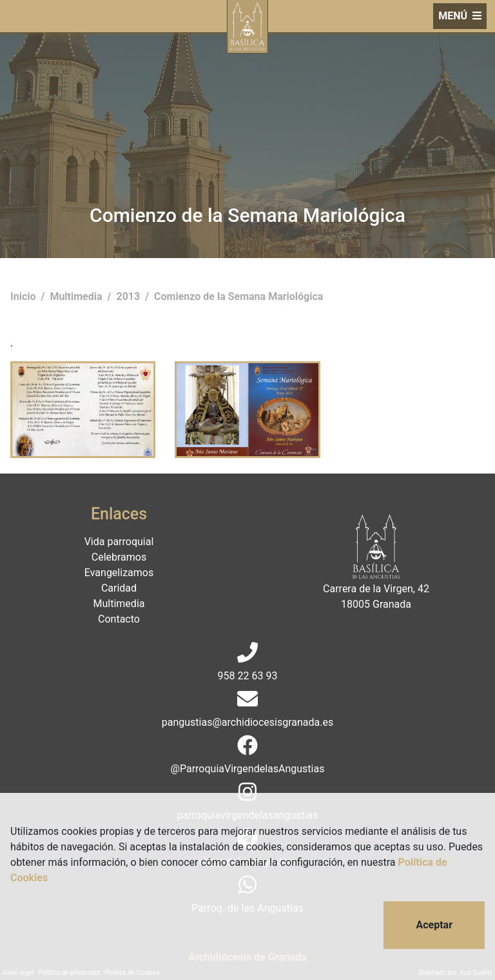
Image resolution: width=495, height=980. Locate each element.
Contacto (119, 619)
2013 (129, 296)
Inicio (24, 296)
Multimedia (77, 296)
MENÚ (460, 16)
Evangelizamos (119, 573)
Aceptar (434, 925)
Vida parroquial (119, 542)
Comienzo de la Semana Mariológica (238, 296)
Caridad (119, 588)
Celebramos (119, 557)
